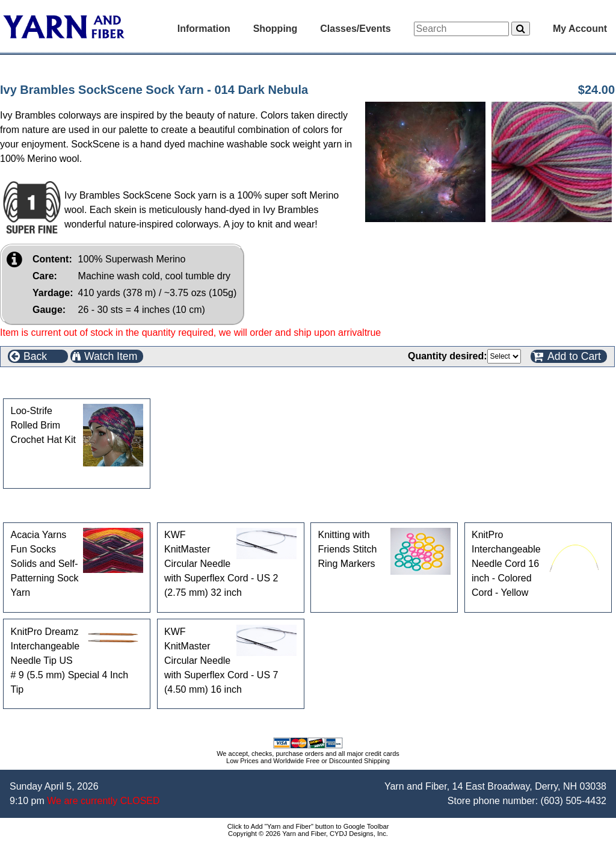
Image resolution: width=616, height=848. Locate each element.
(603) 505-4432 (574, 801)
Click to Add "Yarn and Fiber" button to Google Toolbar (308, 826)
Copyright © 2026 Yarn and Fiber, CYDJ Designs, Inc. (308, 834)
